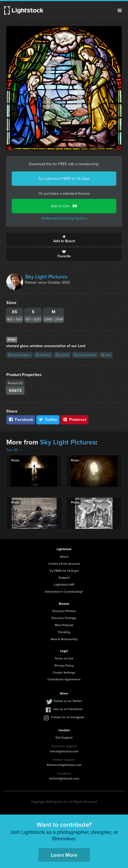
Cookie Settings (64, 673)
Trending (64, 632)
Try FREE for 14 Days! (64, 571)
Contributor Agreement (64, 679)
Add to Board (64, 239)
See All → (14, 450)
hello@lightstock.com (64, 778)
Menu (120, 10)
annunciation (85, 355)
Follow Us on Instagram (68, 717)
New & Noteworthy (64, 639)
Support (64, 578)
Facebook (21, 420)
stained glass (19, 355)
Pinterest (74, 420)
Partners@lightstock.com (64, 765)
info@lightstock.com (64, 751)
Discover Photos (64, 611)
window (43, 355)
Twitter (48, 420)
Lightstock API (64, 585)
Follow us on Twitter (68, 701)
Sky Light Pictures (46, 277)
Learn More (64, 855)
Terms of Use (64, 658)
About (64, 557)
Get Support (64, 738)
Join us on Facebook (68, 709)
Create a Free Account (64, 564)
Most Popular (64, 625)
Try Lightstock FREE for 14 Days (64, 179)
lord (106, 355)
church (62, 355)
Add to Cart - (64, 206)
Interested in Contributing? (64, 592)
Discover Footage (64, 618)
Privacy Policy (64, 665)
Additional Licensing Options (64, 218)
